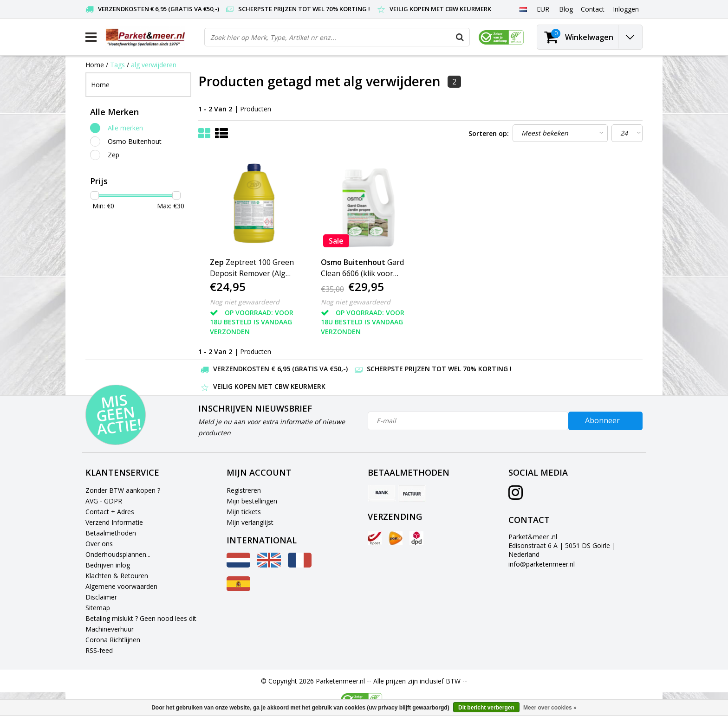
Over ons (99, 544)
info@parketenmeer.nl (542, 564)
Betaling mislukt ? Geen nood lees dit (141, 618)
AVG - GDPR (104, 501)
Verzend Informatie (114, 522)
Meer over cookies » (550, 708)
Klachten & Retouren (117, 576)
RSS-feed (99, 650)
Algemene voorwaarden (121, 586)
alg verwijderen (154, 65)
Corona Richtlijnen (113, 640)
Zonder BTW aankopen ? (123, 490)
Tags (117, 65)
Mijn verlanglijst (250, 522)
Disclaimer (101, 597)
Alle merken (125, 128)
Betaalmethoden (111, 533)
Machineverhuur (110, 629)
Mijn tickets (244, 512)
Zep (114, 155)
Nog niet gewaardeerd (245, 302)
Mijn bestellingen (252, 501)
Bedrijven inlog (108, 565)
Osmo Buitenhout (135, 141)
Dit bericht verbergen (486, 708)
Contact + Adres (110, 512)
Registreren (244, 490)
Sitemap (98, 608)
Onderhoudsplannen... (118, 554)
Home (95, 65)
